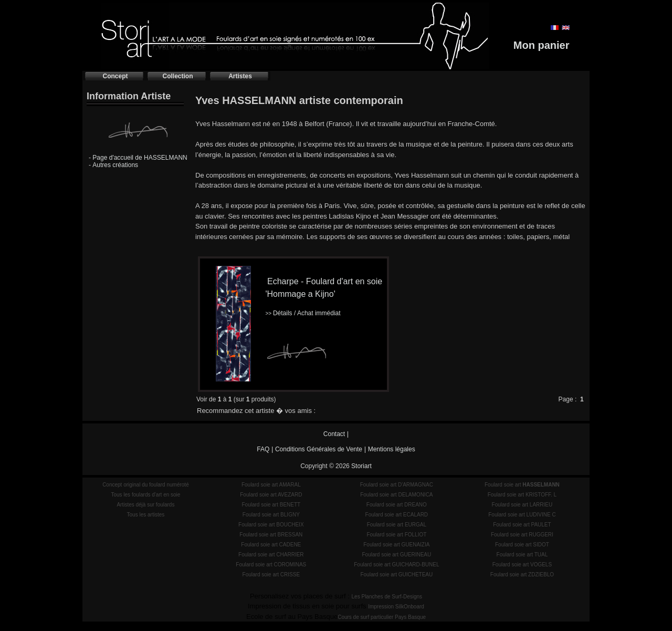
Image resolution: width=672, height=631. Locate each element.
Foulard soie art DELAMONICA (396, 495)
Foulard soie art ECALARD (397, 515)
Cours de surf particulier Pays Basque (382, 617)
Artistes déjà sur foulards (145, 505)
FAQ (263, 449)
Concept (115, 76)
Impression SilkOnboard (396, 607)
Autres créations (115, 165)
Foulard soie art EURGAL (397, 525)
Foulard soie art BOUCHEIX (271, 525)
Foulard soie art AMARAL (271, 485)
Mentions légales (392, 449)
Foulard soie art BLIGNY (271, 515)
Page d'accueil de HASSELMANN (140, 158)
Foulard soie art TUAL (522, 555)
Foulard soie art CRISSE (271, 575)
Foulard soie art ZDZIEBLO (522, 575)
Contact (334, 434)
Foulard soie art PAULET (522, 525)
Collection (177, 76)
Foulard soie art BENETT (271, 505)
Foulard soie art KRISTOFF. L (522, 495)
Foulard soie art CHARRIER (271, 555)
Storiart (361, 466)
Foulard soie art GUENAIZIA (396, 545)
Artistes (240, 76)
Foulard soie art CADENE (271, 545)
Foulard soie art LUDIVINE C (522, 515)
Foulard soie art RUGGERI (522, 535)
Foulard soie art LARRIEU (522, 505)
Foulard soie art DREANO (397, 505)
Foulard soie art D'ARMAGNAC (397, 485)
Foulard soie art (522, 485)
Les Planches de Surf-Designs (387, 597)
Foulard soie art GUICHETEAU (396, 575)
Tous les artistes (146, 515)
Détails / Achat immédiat (303, 313)
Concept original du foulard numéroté (146, 485)
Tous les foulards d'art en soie (145, 495)
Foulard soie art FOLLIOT (396, 535)
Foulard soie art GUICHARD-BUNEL (396, 565)
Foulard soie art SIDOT (522, 545)
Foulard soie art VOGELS (522, 565)
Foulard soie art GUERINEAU (396, 555)
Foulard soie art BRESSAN (271, 535)
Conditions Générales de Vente (319, 449)
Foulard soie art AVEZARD (271, 495)
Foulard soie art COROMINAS (271, 565)
